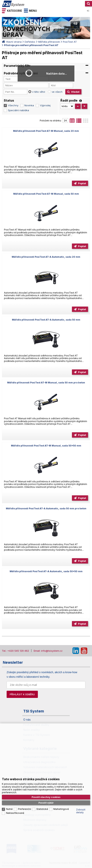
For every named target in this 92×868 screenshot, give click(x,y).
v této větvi (39, 92)
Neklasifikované (15, 813)
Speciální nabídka (18, 110)
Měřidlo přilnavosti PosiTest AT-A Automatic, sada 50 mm (46, 320)
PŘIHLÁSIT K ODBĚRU (22, 694)
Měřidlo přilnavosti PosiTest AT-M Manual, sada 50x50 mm (46, 446)
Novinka (29, 105)
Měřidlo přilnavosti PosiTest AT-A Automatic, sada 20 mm (46, 257)
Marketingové (61, 809)
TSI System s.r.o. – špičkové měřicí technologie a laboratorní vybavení (13, 4)
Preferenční (25, 809)
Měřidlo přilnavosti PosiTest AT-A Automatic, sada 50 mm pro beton (46, 508)
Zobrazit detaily (81, 811)
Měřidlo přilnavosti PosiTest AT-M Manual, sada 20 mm (46, 131)
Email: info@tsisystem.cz (48, 651)
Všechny (13, 105)
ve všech (57, 92)
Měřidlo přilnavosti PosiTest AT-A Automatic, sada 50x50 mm (46, 571)
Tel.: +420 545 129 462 (15, 651)
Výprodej (45, 105)
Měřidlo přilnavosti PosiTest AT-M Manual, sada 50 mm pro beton (46, 383)
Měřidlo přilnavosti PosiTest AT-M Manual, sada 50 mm (46, 194)
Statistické (42, 809)
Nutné (9, 809)
